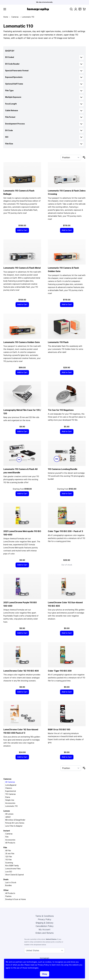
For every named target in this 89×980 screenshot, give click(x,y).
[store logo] (38, 9)
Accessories (10, 803)
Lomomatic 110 (11, 806)
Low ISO (9, 872)
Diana (8, 797)
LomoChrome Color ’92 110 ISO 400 (21, 671)
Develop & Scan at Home (16, 899)
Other (6, 890)
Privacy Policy (45, 919)
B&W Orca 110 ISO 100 (59, 729)
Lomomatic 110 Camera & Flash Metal (22, 268)
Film (7, 837)
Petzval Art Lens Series (15, 823)
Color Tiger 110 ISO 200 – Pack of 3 (65, 531)
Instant (7, 831)
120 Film (9, 857)
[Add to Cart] (22, 230)
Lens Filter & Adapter (14, 826)
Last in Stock (11, 883)
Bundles (9, 885)
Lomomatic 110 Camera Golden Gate (22, 342)
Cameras (15, 17)
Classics (9, 788)
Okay (45, 974)
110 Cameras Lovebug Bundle (63, 469)
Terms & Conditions (45, 916)
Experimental (11, 791)
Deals (6, 879)
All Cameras (10, 782)
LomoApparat (11, 785)
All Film (8, 851)
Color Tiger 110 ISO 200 (60, 671)
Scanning (9, 863)
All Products (10, 843)
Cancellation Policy (45, 926)
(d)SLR (8, 817)
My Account (45, 929)
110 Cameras (10, 794)
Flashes (8, 896)
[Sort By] (71, 157)
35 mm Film (10, 854)
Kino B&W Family (12, 866)
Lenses (7, 811)
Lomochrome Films (13, 869)
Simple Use (10, 800)
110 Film (8, 860)
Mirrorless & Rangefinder (15, 820)
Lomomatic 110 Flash (58, 342)
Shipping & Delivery (45, 923)
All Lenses (9, 814)
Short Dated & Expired (14, 875)
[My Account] (76, 9)
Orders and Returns (45, 933)
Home (6, 17)
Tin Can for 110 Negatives (61, 410)
